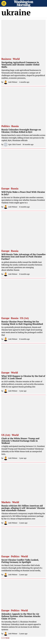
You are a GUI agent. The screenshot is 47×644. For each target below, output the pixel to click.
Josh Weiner (10, 82)
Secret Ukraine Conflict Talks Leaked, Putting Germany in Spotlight (20, 561)
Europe (5, 189)
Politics (5, 126)
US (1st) (24, 318)
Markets (6, 502)
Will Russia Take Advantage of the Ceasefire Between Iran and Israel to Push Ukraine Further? (23, 257)
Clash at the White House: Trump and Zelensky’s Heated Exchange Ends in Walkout (20, 441)
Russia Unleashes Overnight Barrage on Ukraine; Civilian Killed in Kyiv (21, 131)
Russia (15, 126)
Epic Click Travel (12, 145)
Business (6, 59)
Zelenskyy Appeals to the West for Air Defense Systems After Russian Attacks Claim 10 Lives (21, 616)
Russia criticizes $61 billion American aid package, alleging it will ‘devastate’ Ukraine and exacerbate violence (23, 508)
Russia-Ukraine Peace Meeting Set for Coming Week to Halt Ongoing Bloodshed (22, 323)
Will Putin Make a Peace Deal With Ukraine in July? (23, 193)
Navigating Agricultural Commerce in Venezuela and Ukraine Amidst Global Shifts (20, 65)
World (16, 59)
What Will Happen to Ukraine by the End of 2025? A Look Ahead (23, 377)
